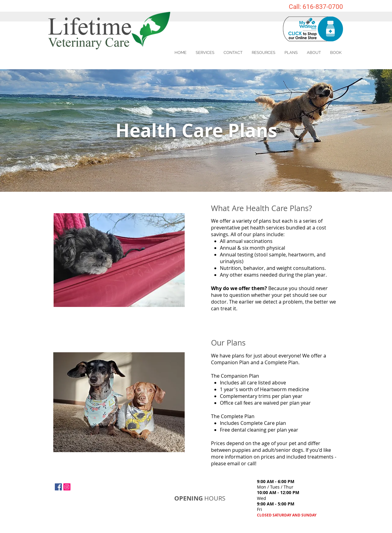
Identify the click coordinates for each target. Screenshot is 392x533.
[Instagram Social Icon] (67, 487)
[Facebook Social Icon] (58, 487)
